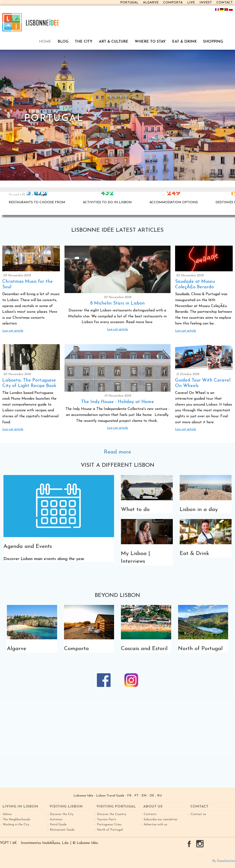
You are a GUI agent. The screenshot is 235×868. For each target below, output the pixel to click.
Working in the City (16, 825)
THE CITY (84, 42)
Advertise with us (155, 825)
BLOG (63, 42)
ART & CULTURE (114, 42)
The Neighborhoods (17, 820)
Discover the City (62, 814)
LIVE (191, 3)
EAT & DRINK (184, 42)
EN (144, 796)
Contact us (198, 814)
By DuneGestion (224, 861)
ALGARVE (151, 3)
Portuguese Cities (109, 825)
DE (152, 796)
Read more (117, 452)
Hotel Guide (58, 825)
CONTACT (225, 3)
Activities (56, 820)
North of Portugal (110, 830)
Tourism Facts (106, 820)
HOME (45, 42)
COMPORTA (173, 3)
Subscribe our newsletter (161, 820)
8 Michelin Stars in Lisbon (117, 303)
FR (129, 796)
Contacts (150, 814)
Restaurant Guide (62, 830)
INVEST (206, 3)
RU (159, 796)
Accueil (14, 195)
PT (137, 796)
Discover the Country (111, 814)
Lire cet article (13, 331)
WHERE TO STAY (150, 42)
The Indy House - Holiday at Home (117, 402)
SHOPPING (213, 42)
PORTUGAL (129, 3)
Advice (7, 814)
